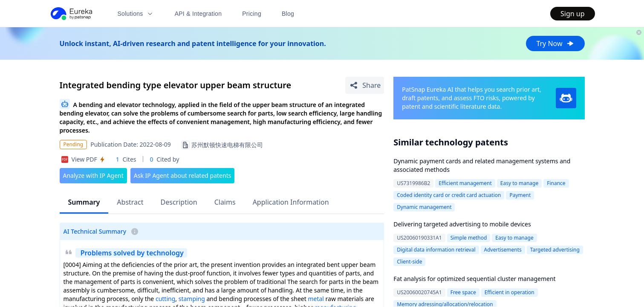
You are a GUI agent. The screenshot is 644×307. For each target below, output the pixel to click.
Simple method (469, 238)
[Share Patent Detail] (365, 85)
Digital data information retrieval (436, 250)
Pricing (252, 14)
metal (316, 299)
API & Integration (198, 14)
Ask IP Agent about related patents (183, 175)
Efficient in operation (510, 292)
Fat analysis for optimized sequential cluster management (474, 279)
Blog (288, 14)
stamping (192, 299)
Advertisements (503, 250)
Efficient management (465, 183)
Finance (556, 183)
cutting (165, 299)
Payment (520, 195)
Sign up (573, 14)
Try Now (555, 43)
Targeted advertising (555, 250)
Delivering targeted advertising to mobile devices (462, 224)
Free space (463, 292)
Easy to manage (519, 183)
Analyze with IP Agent (93, 175)
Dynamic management (424, 207)
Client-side (409, 262)
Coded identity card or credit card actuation (449, 195)
